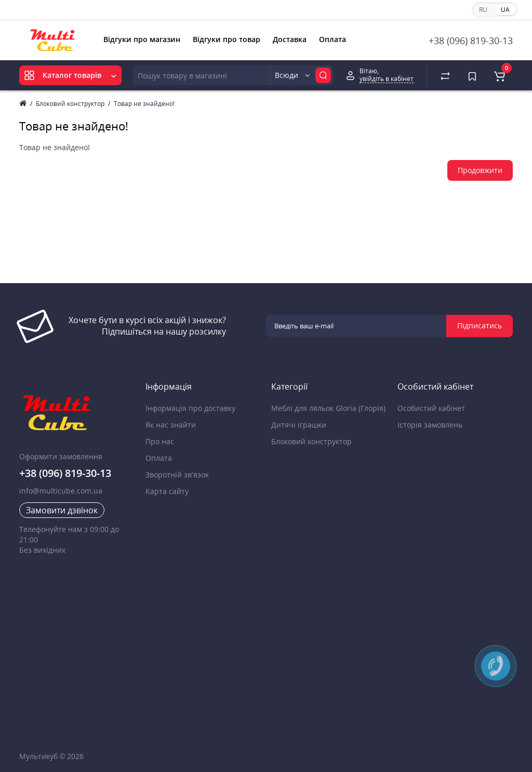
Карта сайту (167, 491)
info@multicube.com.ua (61, 491)
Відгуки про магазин (142, 39)
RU (483, 10)
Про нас (160, 441)
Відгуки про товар (227, 39)
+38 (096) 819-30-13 (471, 41)
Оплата (332, 39)
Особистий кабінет (431, 408)
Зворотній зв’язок (177, 475)
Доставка (290, 39)
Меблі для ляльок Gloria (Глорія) (328, 408)
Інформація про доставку (190, 408)
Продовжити (480, 170)
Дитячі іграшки (299, 425)
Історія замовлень (430, 425)
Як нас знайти (171, 425)
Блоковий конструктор (70, 104)
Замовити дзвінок (62, 510)
